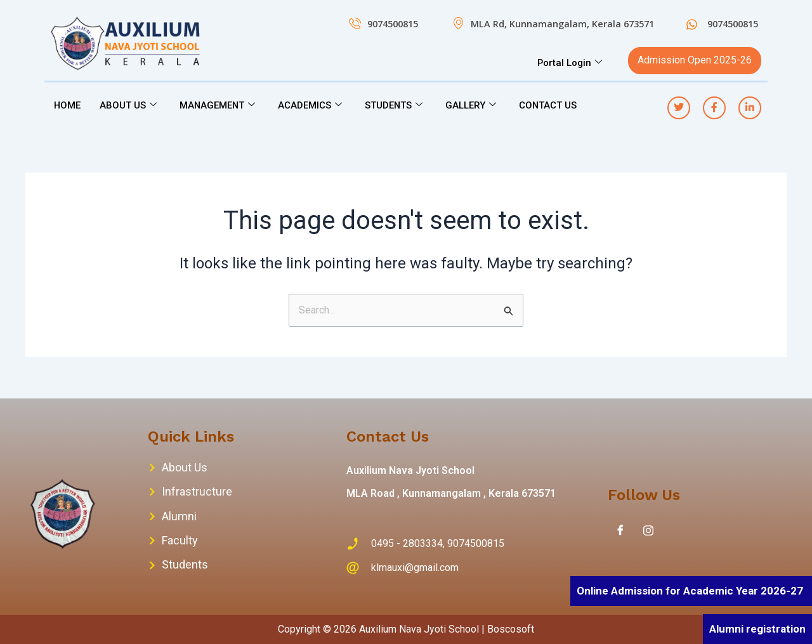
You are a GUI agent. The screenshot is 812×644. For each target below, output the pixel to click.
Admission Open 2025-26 (695, 60)
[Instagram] (648, 530)
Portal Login (569, 63)
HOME (68, 105)
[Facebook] (620, 530)
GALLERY (474, 105)
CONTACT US (551, 105)
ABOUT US (129, 105)
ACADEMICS (312, 105)
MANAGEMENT (219, 105)
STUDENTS (396, 105)
